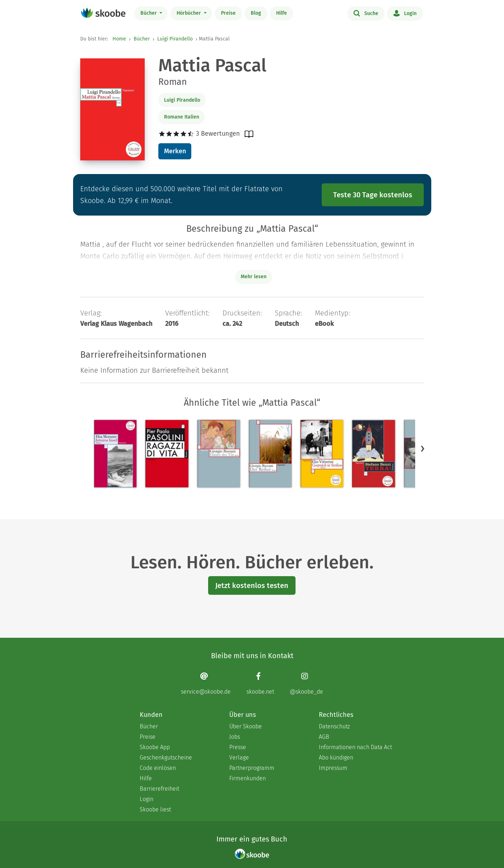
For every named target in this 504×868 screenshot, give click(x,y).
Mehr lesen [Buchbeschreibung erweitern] (254, 277)
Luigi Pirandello (175, 39)
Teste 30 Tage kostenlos (373, 195)
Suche (366, 13)
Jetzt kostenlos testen (252, 585)
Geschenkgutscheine (166, 758)
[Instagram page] (306, 683)
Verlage (239, 758)
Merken (175, 151)
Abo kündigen (336, 758)
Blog (256, 13)
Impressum (333, 768)
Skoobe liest (155, 809)
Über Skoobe (246, 726)
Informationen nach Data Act (355, 747)
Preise (228, 13)
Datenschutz (334, 726)
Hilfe (282, 13)
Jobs (235, 737)
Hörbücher (189, 13)
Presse (238, 747)
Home (119, 39)
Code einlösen (158, 768)
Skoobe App (155, 747)
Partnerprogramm (252, 768)
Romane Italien (182, 117)
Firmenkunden (248, 778)
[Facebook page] (260, 683)
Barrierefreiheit (159, 789)
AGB (324, 737)
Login (405, 13)
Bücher (149, 13)
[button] (423, 448)
